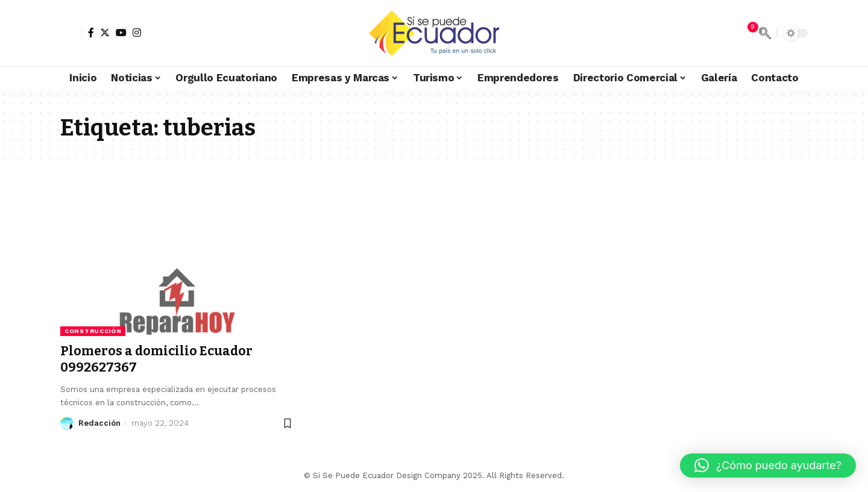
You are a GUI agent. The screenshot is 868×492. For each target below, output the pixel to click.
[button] (768, 466)
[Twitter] (105, 33)
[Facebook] (91, 33)
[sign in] (71, 33)
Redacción (99, 423)
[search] (765, 33)
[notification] (747, 33)
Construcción (93, 331)
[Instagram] (137, 33)
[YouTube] (121, 33)
